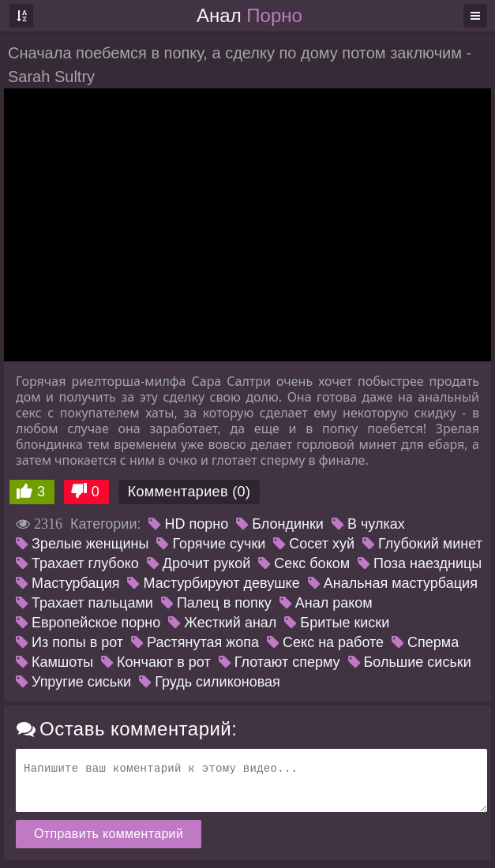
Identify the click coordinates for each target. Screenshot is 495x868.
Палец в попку (216, 603)
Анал (249, 15)
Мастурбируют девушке (213, 583)
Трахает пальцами (84, 603)
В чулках (368, 524)
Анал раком (326, 603)
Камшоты (54, 662)
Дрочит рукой (199, 563)
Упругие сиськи (73, 682)
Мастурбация (67, 583)
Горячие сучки (211, 544)
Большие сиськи (410, 662)
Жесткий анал (222, 623)
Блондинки (280, 524)
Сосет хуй (314, 544)
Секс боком (304, 563)
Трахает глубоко (77, 563)
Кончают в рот (156, 662)
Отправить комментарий (109, 834)
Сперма (425, 642)
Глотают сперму (279, 662)
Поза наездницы (420, 563)
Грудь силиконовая (210, 682)
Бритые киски (337, 623)
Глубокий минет (422, 544)
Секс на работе (325, 642)
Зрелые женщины (82, 544)
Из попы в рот (69, 642)
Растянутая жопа (195, 642)
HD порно (188, 524)
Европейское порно (88, 623)
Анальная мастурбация (393, 583)
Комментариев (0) (189, 492)
